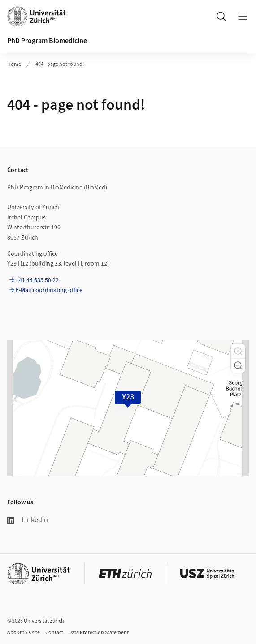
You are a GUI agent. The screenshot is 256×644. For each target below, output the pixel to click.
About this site (24, 633)
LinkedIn (28, 520)
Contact (54, 633)
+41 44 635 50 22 (37, 280)
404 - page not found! (60, 64)
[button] (238, 351)
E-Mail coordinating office (49, 290)
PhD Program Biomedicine (47, 41)
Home (14, 64)
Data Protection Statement (99, 633)
